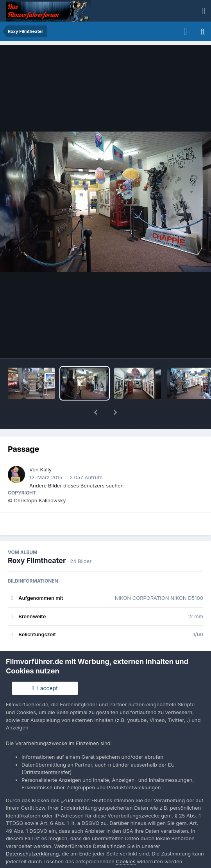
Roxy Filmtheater (37, 540)
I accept (45, 688)
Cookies (126, 861)
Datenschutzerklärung (32, 854)
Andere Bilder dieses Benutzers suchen (76, 465)
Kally (46, 449)
